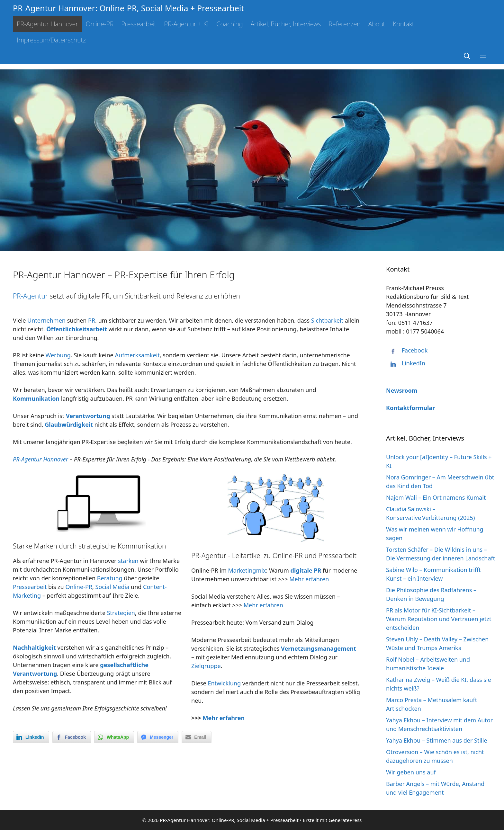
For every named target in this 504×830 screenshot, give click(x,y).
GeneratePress (345, 820)
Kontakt (403, 24)
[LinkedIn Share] (31, 737)
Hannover (56, 459)
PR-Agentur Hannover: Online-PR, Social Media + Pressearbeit (128, 8)
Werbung (58, 355)
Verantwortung (88, 416)
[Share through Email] (196, 737)
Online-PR (100, 24)
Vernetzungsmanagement (319, 648)
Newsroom (402, 390)
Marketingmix (247, 570)
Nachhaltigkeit (34, 647)
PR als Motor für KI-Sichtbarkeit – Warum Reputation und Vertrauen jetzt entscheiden (439, 619)
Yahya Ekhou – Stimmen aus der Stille (437, 740)
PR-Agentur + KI (186, 24)
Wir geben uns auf (411, 772)
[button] (483, 56)
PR (92, 320)
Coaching (230, 24)
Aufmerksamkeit (137, 355)
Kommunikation (36, 398)
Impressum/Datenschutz (51, 40)
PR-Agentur (30, 296)
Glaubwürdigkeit (69, 424)
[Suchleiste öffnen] (467, 56)
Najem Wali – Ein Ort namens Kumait (436, 497)
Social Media (113, 587)
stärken (128, 561)
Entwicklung (224, 683)
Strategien (121, 613)
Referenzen (344, 24)
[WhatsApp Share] (114, 737)
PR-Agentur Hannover (47, 24)
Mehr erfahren (309, 579)
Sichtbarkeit (327, 320)
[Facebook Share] (72, 737)
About (377, 24)
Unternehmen (46, 320)
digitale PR (306, 570)
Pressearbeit (139, 24)
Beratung (110, 578)
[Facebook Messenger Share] (158, 737)
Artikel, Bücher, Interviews (286, 24)
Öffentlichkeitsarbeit (76, 329)
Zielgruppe (206, 666)
